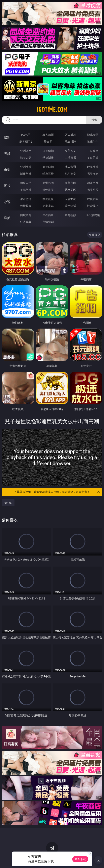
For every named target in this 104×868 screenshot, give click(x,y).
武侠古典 (93, 199)
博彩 (7, 138)
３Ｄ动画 (93, 151)
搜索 (94, 120)
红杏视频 (26, 222)
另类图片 (93, 190)
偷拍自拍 (48, 167)
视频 (7, 154)
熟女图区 (70, 190)
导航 (7, 218)
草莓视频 (70, 215)
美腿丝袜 (26, 190)
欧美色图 (70, 183)
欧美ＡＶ (70, 151)
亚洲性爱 (26, 167)
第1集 (8, 503)
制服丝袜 (26, 174)
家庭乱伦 (48, 199)
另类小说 (48, 206)
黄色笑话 (70, 206)
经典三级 (48, 174)
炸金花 (48, 141)
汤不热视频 (93, 215)
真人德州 (48, 135)
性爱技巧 (93, 206)
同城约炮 (26, 215)
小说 (7, 202)
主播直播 (70, 158)
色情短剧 (48, 222)
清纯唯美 (48, 190)
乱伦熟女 (70, 174)
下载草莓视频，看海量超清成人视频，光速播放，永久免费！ (57, 492)
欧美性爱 (93, 167)
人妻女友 (70, 199)
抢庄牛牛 (93, 141)
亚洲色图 (48, 183)
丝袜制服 (48, 158)
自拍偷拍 (48, 151)
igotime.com (52, 110)
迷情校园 (26, 206)
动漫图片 (93, 183)
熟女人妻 (26, 158)
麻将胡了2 (26, 141)
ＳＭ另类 (93, 158)
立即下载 (80, 859)
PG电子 (26, 135)
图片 (7, 186)
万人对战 (70, 135)
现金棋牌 (70, 141)
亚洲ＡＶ (26, 151)
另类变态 (93, 174)
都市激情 (26, 199)
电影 (7, 170)
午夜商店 (48, 215)
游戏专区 (93, 135)
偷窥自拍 (26, 183)
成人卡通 (70, 167)
